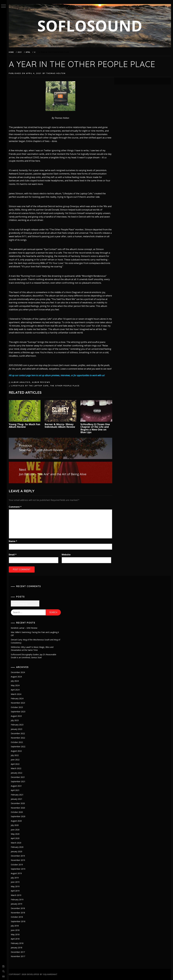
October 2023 (17, 707)
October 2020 (17, 812)
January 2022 (16, 773)
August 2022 (16, 751)
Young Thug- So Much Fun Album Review (24, 426)
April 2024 (15, 690)
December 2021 (18, 777)
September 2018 (18, 921)
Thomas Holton (56, 73)
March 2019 (16, 895)
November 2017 (18, 956)
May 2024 (15, 685)
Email (13, 555)
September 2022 (18, 747)
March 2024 (16, 694)
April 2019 (15, 891)
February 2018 (17, 943)
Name (13, 541)
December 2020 (18, 803)
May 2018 (15, 934)
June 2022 (15, 760)
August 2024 (16, 677)
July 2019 (15, 878)
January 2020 (16, 851)
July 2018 (15, 926)
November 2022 (18, 738)
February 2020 (17, 847)
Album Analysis (21, 382)
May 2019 (15, 886)
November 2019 (18, 860)
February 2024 (17, 698)
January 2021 (16, 799)
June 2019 (15, 882)
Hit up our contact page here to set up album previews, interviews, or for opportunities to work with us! (57, 375)
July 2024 (15, 681)
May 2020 (15, 834)
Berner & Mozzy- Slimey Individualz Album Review (60, 426)
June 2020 (15, 830)
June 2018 (15, 930)
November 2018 (18, 913)
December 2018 (18, 908)
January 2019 (16, 904)
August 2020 (16, 821)
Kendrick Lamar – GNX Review (24, 628)
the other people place (65, 386)
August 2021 (16, 786)
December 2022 (18, 733)
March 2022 (16, 768)
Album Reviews (41, 382)
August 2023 (16, 716)
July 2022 (15, 755)
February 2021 (17, 795)
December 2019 (18, 856)
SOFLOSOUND (90, 26)
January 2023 (16, 729)
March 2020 (16, 843)
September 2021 (18, 781)
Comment (15, 507)
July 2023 (15, 720)
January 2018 (16, 948)
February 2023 (17, 725)
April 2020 (15, 838)
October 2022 (17, 742)
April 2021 (15, 790)
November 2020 (18, 808)
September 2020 (18, 816)
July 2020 (15, 825)
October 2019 (17, 865)
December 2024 (18, 672)
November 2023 (18, 703)
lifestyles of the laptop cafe (30, 386)
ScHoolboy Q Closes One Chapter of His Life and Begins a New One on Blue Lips (95, 428)
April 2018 (15, 939)
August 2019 (16, 873)
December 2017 (18, 952)
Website (66, 555)
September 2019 (18, 869)
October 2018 (17, 917)
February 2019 (17, 900)
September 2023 (18, 712)
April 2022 (15, 764)
